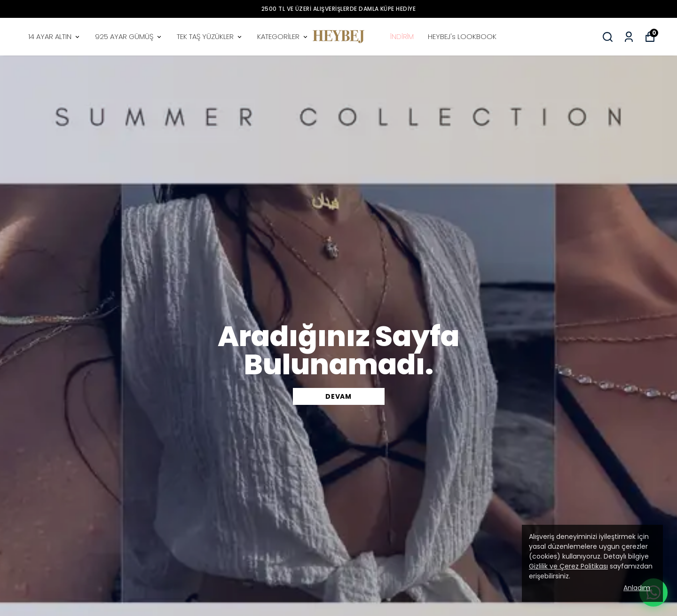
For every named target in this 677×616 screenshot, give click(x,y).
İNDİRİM (402, 36)
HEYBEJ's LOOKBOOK (462, 36)
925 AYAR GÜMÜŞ (129, 36)
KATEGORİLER (283, 36)
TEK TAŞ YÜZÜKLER (210, 36)
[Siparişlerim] (629, 37)
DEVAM (338, 396)
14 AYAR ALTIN (55, 36)
